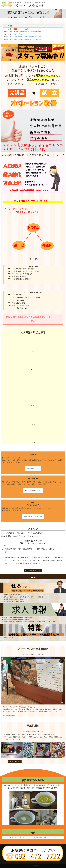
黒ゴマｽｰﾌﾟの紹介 (19, 34)
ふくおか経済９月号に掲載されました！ (15, 601)
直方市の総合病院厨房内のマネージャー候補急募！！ (29, 39)
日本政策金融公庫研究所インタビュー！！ (15, 599)
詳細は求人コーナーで (15, 761)
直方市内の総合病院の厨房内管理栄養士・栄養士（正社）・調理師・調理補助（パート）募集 (29, 622)
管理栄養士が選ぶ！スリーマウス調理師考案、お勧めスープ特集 (33, 837)
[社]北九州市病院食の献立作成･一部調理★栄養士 (27, 31)
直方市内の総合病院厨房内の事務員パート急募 (16, 619)
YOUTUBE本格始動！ (24, 29)
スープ (5, 640)
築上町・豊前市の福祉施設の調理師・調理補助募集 (18, 617)
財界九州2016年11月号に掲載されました (15, 595)
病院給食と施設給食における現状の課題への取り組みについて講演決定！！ (25, 597)
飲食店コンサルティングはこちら (33, 516)
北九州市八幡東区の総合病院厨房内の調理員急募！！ (29, 37)
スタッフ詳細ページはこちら (33, 570)
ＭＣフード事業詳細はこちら (33, 490)
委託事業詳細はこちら (33, 468)
